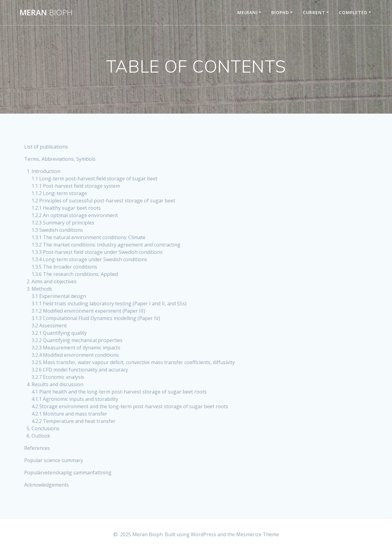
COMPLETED (353, 12)
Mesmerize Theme (258, 534)
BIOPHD (280, 12)
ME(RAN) (247, 12)
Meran (46, 13)
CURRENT (314, 12)
